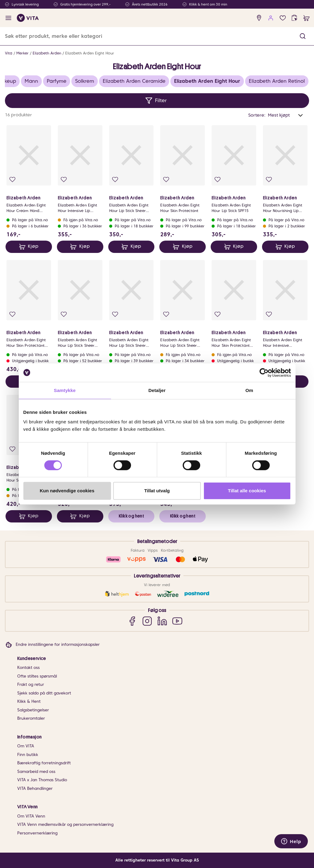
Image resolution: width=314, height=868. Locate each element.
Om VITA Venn (31, 816)
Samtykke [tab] (65, 390)
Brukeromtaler (31, 718)
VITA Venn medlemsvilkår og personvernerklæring (65, 824)
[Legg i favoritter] (12, 180)
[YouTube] (177, 621)
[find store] (259, 18)
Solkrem (85, 81)
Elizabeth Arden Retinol (277, 81)
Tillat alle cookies (247, 491)
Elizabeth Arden (47, 53)
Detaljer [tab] (157, 390)
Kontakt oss (28, 668)
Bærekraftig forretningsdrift (44, 763)
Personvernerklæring (37, 833)
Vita (9, 53)
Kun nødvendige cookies (67, 491)
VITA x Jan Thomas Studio (42, 780)
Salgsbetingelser (33, 710)
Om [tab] (249, 390)
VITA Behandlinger (35, 788)
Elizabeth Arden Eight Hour (90, 53)
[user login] (271, 18)
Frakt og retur (31, 684)
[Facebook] (132, 621)
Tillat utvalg (157, 491)
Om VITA (26, 746)
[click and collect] (294, 18)
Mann (31, 81)
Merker (22, 53)
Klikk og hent (131, 516)
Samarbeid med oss (36, 772)
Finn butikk (28, 755)
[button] (303, 36)
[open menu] (8, 18)
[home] (28, 18)
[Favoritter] (283, 18)
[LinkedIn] (162, 621)
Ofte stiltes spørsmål (37, 676)
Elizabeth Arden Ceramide (134, 81)
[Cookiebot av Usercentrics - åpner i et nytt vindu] (264, 373)
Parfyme (57, 81)
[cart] (306, 18)
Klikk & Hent (29, 701)
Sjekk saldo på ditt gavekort (44, 693)
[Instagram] (147, 621)
